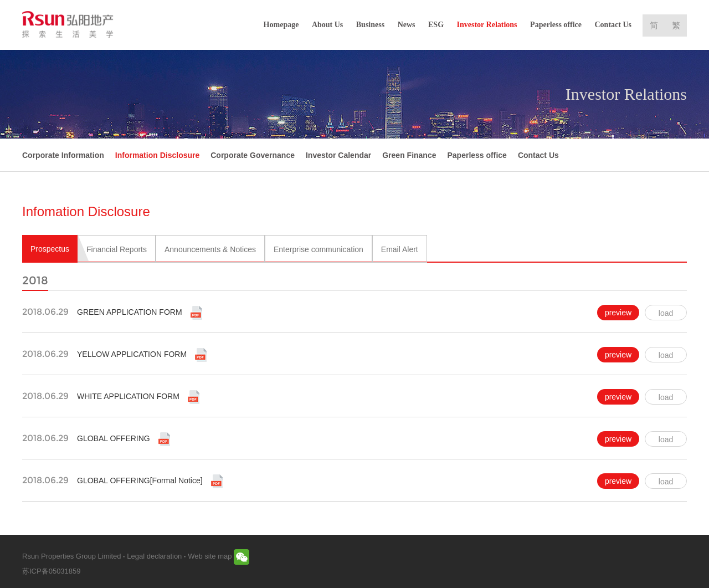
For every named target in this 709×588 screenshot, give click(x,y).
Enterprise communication (318, 249)
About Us (327, 25)
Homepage (281, 25)
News (407, 25)
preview (618, 313)
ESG (436, 25)
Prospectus (50, 249)
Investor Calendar (338, 155)
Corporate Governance (253, 155)
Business (370, 25)
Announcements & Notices (210, 249)
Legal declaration (154, 556)
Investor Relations (487, 25)
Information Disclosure (157, 155)
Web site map (210, 556)
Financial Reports (117, 249)
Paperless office (556, 25)
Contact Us (613, 25)
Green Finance (409, 155)
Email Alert (400, 249)
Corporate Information (63, 155)
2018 (35, 280)
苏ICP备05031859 (52, 571)
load (666, 313)
